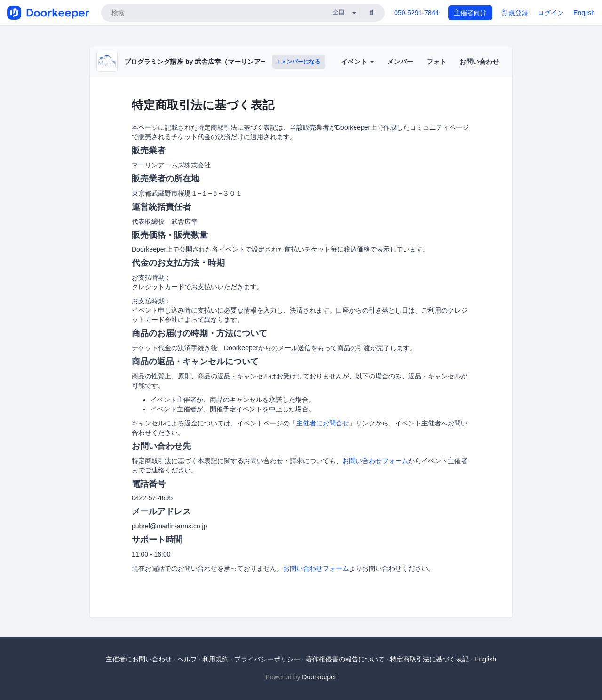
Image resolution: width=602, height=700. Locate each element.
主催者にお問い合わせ (139, 659)
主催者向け (470, 13)
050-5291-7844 (416, 13)
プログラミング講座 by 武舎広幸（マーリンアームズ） (206, 62)
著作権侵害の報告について (345, 659)
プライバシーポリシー (267, 659)
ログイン (551, 13)
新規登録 (515, 13)
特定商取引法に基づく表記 (429, 659)
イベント (357, 62)
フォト (436, 62)
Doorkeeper (319, 677)
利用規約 (215, 659)
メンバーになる (299, 62)
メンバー (400, 62)
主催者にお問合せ (323, 423)
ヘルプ (187, 659)
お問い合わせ (479, 62)
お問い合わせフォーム (375, 461)
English (584, 13)
